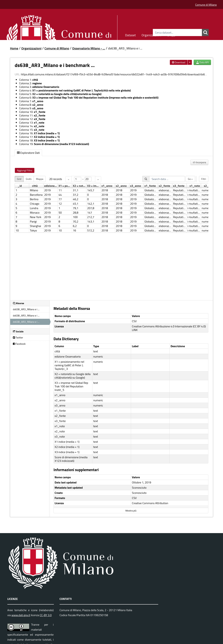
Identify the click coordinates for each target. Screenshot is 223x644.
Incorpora (199, 162)
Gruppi (171, 35)
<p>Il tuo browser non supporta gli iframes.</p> (111, 236)
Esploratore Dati (28, 153)
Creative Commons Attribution (150, 503)
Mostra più (131, 511)
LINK (135, 330)
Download (179, 62)
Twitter (18, 337)
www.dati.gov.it (21, 615)
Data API (202, 62)
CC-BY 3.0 (46, 615)
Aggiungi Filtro (25, 170)
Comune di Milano (206, 5)
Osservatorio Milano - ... (89, 48)
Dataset (130, 35)
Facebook (19, 344)
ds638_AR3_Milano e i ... (125, 48)
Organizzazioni (152, 35)
